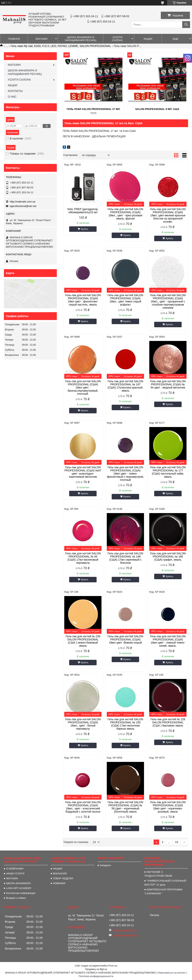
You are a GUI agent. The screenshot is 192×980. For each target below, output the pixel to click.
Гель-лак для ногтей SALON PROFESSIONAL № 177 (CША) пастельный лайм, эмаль (168, 472)
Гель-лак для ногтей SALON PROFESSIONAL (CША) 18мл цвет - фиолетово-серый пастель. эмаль (83, 300)
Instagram (105, 865)
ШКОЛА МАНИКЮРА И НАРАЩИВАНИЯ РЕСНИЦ (81, 39)
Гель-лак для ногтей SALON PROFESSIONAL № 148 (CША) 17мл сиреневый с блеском (125, 558)
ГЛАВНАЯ (14, 39)
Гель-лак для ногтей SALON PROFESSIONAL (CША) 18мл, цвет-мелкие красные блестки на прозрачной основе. (168, 215)
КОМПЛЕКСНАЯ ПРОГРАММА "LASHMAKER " (163, 891)
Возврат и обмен (16, 898)
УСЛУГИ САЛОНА (117, 39)
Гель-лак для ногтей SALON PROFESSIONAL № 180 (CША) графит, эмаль (168, 557)
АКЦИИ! (58, 869)
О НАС (12, 97)
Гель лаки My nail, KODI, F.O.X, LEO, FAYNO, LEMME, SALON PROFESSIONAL (61, 46)
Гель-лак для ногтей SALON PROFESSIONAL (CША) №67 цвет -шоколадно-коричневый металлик (83, 472)
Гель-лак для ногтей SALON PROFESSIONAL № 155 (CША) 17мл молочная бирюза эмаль (125, 724)
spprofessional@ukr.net (23, 206)
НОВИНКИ (59, 883)
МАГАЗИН (42, 39)
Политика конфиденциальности (96, 976)
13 (177, 842)
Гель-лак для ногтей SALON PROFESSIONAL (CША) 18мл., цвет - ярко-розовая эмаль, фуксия (125, 214)
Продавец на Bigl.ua (96, 969)
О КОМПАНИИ (15, 869)
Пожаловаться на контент (172, 973)
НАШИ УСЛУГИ (15, 873)
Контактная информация (21, 893)
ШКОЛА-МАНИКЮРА (18, 883)
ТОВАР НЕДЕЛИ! (63, 878)
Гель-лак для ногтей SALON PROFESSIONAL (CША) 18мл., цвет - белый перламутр (83, 724)
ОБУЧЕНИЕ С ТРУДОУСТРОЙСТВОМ (158, 874)
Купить (85, 229)
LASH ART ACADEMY (19, 888)
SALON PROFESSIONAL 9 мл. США (157, 109)
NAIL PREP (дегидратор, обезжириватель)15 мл (83, 211)
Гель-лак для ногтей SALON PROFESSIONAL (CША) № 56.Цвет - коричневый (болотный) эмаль (125, 807)
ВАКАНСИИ (60, 873)
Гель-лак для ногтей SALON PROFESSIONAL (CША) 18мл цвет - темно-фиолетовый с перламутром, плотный (125, 474)
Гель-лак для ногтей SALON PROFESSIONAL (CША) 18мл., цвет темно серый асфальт (125, 300)
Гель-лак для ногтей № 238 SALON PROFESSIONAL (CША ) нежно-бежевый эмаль (83, 641)
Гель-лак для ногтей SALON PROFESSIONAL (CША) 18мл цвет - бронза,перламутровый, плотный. (83, 388)
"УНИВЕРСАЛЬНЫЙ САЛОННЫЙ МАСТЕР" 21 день (165, 883)
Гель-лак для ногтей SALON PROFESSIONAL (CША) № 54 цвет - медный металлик (168, 384)
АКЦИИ (148, 39)
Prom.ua (113, 966)
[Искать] (186, 25)
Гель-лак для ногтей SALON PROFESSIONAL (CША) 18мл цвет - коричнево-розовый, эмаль (168, 807)
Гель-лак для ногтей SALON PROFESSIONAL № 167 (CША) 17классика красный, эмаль (125, 386)
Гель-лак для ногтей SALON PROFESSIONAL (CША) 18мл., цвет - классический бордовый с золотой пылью (83, 807)
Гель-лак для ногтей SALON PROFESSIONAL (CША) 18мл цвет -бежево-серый (125, 639)
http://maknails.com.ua (23, 202)
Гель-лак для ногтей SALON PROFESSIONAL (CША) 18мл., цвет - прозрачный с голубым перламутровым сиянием (168, 301)
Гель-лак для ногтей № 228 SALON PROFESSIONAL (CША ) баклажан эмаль (168, 722)
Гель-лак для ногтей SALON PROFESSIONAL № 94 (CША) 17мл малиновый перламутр (83, 558)
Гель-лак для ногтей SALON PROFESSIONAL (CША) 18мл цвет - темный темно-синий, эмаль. (168, 641)
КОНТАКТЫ (15, 91)
